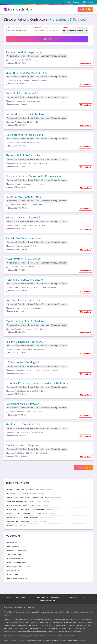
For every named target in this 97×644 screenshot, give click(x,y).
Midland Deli (12, 543)
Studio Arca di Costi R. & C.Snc (23, 424)
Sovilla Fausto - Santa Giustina (23, 197)
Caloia (17, 525)
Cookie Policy (56, 597)
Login (69, 2)
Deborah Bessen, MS (15, 559)
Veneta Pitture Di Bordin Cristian (27, 521)
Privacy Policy (42, 597)
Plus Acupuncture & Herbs (17, 578)
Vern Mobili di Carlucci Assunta (24, 300)
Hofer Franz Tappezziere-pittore (24, 280)
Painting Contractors (59, 56)
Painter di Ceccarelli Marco (25, 493)
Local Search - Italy (20, 9)
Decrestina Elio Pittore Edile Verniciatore (30, 490)
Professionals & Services (67, 19)
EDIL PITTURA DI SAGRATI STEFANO (26, 73)
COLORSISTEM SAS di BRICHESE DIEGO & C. (31, 517)
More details (85, 64)
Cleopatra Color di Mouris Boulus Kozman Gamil (34, 176)
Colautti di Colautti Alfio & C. (23, 93)
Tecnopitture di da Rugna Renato (25, 52)
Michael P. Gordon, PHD (16, 563)
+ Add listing (85, 9)
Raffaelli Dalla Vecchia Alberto (23, 238)
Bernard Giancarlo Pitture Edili (24, 217)
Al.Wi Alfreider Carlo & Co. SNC (24, 259)
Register (76, 2)
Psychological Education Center (19, 567)
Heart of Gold (13, 575)
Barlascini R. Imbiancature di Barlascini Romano (33, 509)
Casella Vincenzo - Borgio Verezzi (25, 445)
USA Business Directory (49, 600)
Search (47, 39)
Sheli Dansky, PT (13, 571)
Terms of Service (71, 597)
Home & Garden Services (39, 56)
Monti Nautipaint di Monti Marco (25, 321)
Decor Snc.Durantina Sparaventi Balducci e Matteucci (37, 383)
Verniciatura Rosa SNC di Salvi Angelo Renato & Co (34, 498)
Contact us (86, 597)
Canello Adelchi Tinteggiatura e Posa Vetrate (32, 513)
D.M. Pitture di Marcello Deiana (24, 135)
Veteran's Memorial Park (17, 551)
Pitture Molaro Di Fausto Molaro (25, 114)
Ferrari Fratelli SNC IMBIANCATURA (28, 505)
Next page (84, 468)
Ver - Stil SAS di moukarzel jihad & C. (29, 501)
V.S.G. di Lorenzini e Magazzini (23, 362)
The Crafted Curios (14, 555)
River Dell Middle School (17, 547)
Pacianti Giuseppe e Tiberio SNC (25, 342)
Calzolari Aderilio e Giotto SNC (23, 404)
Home (10, 597)
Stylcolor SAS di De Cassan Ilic (23, 155)
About (31, 597)
